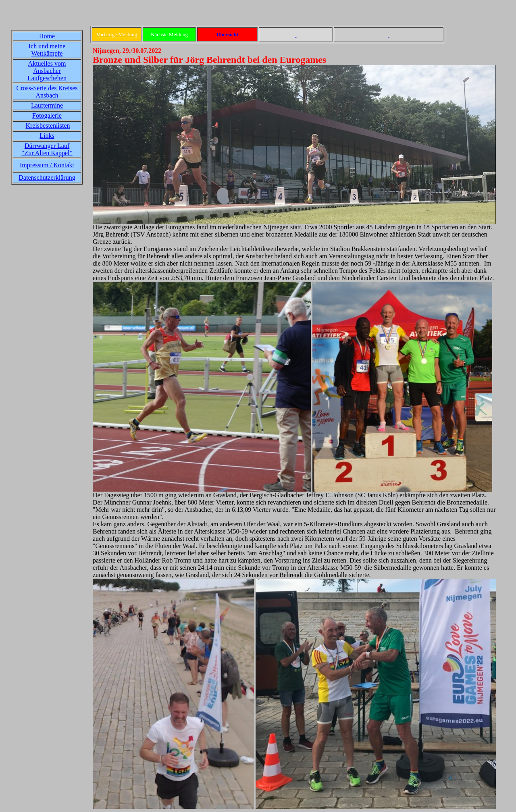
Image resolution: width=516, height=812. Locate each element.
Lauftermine (47, 105)
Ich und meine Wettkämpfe (47, 50)
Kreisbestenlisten (48, 126)
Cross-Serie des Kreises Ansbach (47, 92)
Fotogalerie (47, 115)
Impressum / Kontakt (47, 165)
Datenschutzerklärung (47, 178)
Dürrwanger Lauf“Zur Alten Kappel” (47, 149)
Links (47, 136)
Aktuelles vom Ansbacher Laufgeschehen (47, 71)
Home (47, 36)
